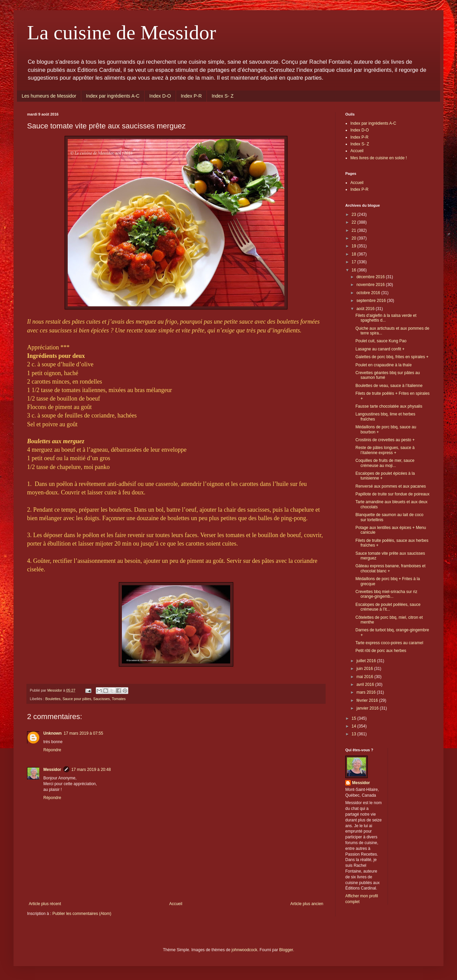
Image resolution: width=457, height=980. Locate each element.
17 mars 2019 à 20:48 (91, 770)
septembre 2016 (372, 301)
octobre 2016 (369, 293)
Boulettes (53, 699)
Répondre (52, 750)
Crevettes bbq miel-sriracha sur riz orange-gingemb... (386, 594)
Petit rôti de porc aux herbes (381, 651)
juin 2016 (365, 669)
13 (355, 734)
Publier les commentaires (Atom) (82, 914)
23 (355, 215)
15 (355, 718)
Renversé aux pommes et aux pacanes (391, 486)
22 (355, 222)
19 (355, 246)
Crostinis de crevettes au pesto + (385, 440)
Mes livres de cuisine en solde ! (379, 158)
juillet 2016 (367, 661)
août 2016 (366, 309)
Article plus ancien (307, 904)
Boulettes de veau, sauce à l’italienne (389, 386)
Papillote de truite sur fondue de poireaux (393, 494)
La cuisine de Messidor (122, 33)
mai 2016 (365, 677)
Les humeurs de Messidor (49, 96)
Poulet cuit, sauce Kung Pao (381, 341)
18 (355, 254)
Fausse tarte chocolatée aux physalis (389, 406)
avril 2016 (366, 685)
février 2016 (368, 700)
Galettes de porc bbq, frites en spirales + (392, 357)
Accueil (176, 904)
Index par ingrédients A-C (113, 96)
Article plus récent (45, 904)
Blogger (286, 950)
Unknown (52, 733)
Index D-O (160, 96)
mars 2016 (367, 692)
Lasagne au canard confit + (380, 349)
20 (355, 238)
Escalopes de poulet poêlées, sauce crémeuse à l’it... (388, 607)
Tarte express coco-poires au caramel (389, 643)
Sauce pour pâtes (77, 699)
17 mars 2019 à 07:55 (83, 733)
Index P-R (191, 96)
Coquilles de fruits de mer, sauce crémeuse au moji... (385, 463)
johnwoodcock (244, 950)
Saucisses (101, 699)
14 (355, 726)
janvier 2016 (368, 708)
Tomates (119, 699)
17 (355, 262)
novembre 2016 (371, 285)
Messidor (52, 770)
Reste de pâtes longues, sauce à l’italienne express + (385, 450)
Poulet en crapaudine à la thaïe (384, 365)
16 (355, 270)
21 (355, 230)
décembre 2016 (371, 277)
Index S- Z (223, 96)
